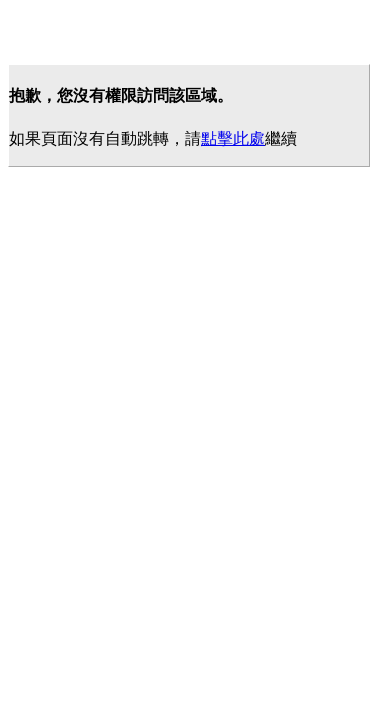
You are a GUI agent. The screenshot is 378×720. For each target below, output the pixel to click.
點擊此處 (233, 138)
